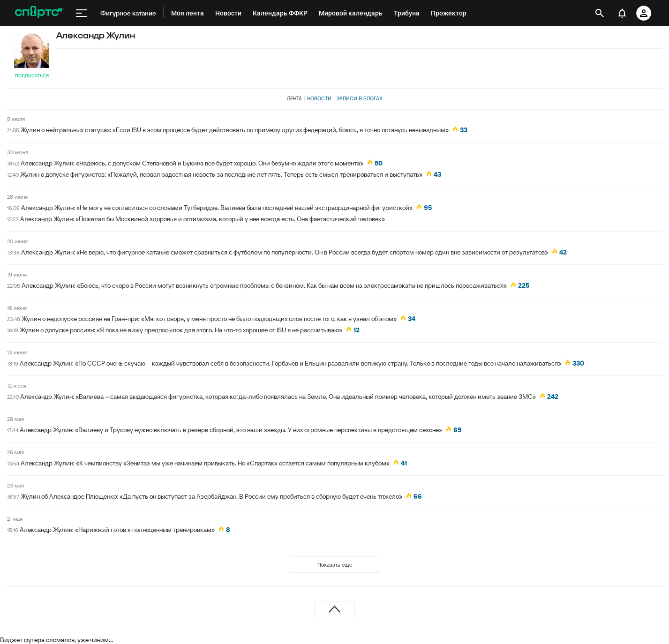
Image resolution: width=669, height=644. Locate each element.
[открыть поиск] (600, 13)
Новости (319, 98)
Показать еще (335, 565)
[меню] (82, 13)
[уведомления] (622, 13)
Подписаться (32, 76)
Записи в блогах (359, 98)
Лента (294, 98)
